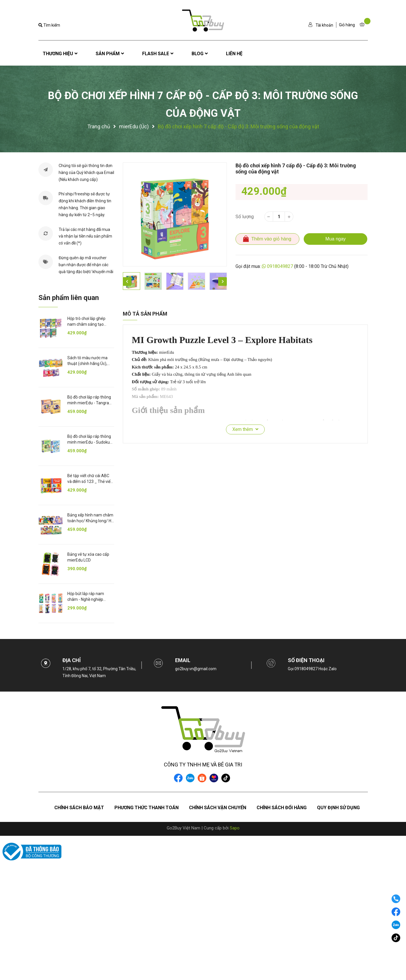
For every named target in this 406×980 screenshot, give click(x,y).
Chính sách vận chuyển (218, 808)
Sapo (235, 828)
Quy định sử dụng (338, 808)
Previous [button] (127, 281)
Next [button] (223, 281)
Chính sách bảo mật (79, 808)
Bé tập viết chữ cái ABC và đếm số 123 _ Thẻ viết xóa (90, 481)
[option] (175, 214)
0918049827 (280, 266)
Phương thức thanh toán (147, 808)
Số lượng (245, 217)
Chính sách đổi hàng (282, 808)
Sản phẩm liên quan (69, 298)
